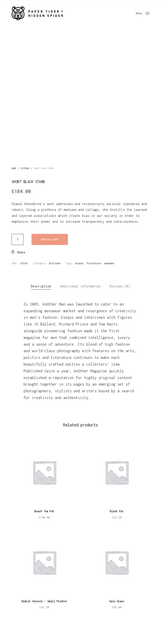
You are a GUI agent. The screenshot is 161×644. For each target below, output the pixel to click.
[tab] (41, 285)
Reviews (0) (120, 285)
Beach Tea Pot (44, 510)
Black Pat (117, 510)
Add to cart (50, 238)
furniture (94, 262)
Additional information (80, 285)
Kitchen (25, 167)
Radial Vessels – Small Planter (44, 600)
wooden (109, 262)
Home (14, 167)
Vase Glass (117, 600)
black (79, 262)
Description (41, 285)
